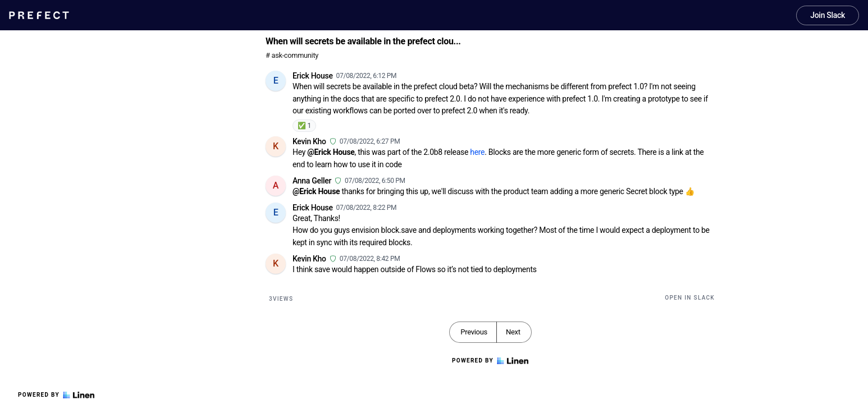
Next (513, 332)
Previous (474, 332)
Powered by (56, 395)
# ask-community (292, 55)
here (477, 152)
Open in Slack (690, 298)
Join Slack (828, 15)
